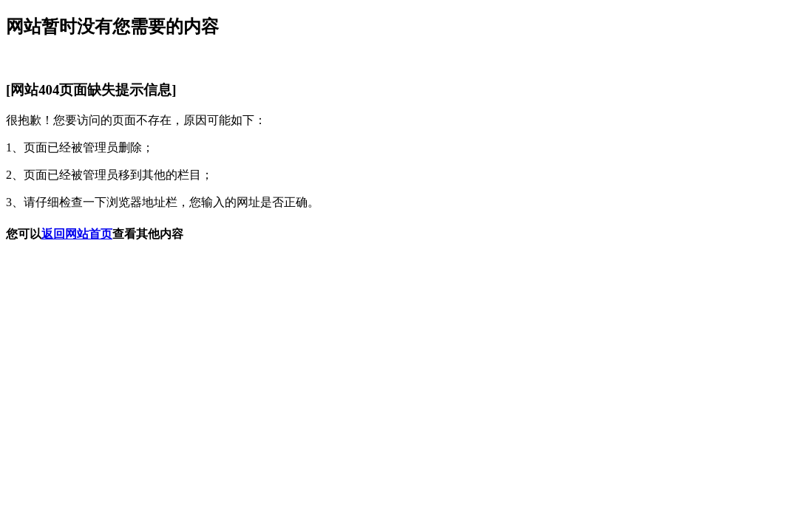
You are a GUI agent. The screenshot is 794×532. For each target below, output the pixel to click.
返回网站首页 (77, 234)
